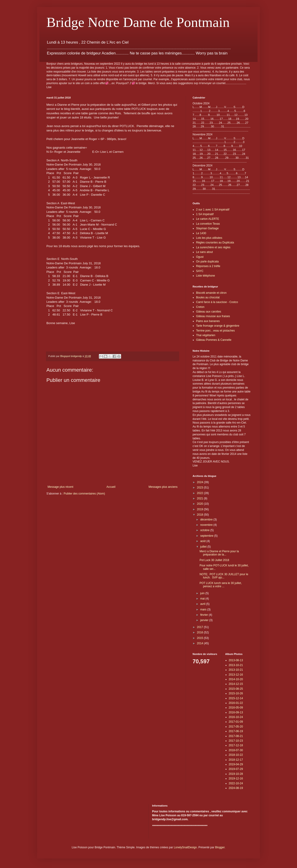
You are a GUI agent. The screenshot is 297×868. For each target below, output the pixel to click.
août (203, 541)
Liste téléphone (205, 276)
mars (204, 610)
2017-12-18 (236, 745)
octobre (205, 530)
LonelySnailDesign (185, 847)
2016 (200, 632)
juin (203, 593)
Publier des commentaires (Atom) (84, 494)
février (205, 615)
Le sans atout (204, 252)
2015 (200, 638)
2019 (200, 509)
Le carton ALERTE (208, 219)
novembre (207, 525)
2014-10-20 (236, 679)
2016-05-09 (236, 708)
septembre (207, 536)
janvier (205, 620)
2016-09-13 (236, 712)
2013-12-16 (236, 675)
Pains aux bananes (208, 321)
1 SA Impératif (205, 214)
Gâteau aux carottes (209, 312)
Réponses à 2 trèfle (208, 266)
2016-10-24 (236, 717)
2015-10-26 (236, 693)
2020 (200, 504)
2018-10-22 (236, 755)
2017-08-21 (236, 736)
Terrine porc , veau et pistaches (215, 331)
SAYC (200, 271)
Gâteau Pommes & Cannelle (214, 340)
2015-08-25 (236, 689)
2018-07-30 (236, 750)
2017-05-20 (236, 727)
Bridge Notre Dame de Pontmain (138, 22)
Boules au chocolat (208, 297)
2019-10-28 (236, 774)
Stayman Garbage (207, 228)
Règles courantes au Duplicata (215, 243)
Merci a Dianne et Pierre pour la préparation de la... (219, 553)
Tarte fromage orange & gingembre (218, 326)
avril (203, 604)
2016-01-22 (236, 703)
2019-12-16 (236, 779)
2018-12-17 (236, 760)
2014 (200, 643)
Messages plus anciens (163, 487)
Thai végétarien (206, 335)
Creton (200, 307)
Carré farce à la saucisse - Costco (217, 302)
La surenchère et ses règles (213, 247)
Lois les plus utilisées (209, 238)
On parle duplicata (207, 262)
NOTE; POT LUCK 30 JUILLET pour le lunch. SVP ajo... (224, 576)
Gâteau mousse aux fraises (213, 316)
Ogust (200, 257)
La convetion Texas (208, 224)
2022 (200, 493)
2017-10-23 (236, 741)
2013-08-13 (236, 660)
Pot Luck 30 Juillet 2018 (214, 560)
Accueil (111, 487)
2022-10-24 (236, 783)
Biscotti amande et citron (211, 293)
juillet (204, 547)
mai (203, 599)
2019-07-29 (236, 769)
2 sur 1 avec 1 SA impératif (213, 210)
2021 (200, 498)
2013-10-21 (236, 665)
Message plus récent (60, 487)
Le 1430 (201, 233)
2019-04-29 (236, 764)
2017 (200, 627)
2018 (200, 515)
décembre (207, 520)
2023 (200, 488)
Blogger (220, 847)
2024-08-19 (236, 788)
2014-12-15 (236, 684)
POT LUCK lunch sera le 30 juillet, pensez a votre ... (221, 585)
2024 (200, 482)
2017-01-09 (236, 722)
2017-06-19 (236, 731)
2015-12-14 (236, 698)
